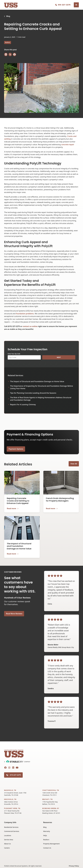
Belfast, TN (47, 799)
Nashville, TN (10, 790)
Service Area (9, 840)
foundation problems (25, 314)
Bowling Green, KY (51, 808)
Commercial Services (12, 831)
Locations (8, 835)
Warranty (47, 831)
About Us (7, 844)
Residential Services (11, 827)
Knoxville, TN (10, 799)
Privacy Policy (74, 866)
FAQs (45, 835)
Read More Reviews (14, 614)
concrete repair (68, 145)
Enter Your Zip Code (14, 354)
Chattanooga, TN (51, 790)
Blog (45, 827)
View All (74, 464)
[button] (76, 5)
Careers (7, 848)
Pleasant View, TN (12, 808)
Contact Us (47, 848)
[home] (11, 5)
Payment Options (16, 449)
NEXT (59, 357)
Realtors (46, 840)
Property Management (51, 844)
